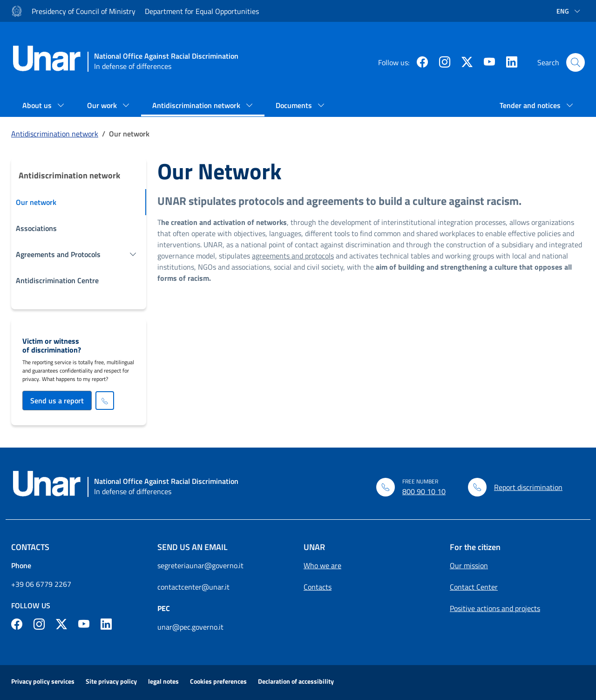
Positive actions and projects (495, 608)
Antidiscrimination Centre (57, 280)
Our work (103, 105)
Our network (36, 202)
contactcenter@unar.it (193, 587)
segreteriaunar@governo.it (200, 565)
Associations (36, 228)
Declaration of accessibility (296, 681)
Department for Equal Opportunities (202, 11)
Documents (295, 105)
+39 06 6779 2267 (41, 584)
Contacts (318, 587)
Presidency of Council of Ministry (84, 11)
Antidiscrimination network (197, 105)
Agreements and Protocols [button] (58, 254)
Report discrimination (528, 487)
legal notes (163, 681)
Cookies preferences (218, 681)
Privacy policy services (43, 681)
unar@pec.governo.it (190, 627)
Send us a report (57, 401)
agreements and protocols (293, 256)
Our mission (469, 565)
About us (38, 105)
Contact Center (474, 587)
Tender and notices (531, 105)
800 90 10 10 (424, 491)
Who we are (322, 565)
